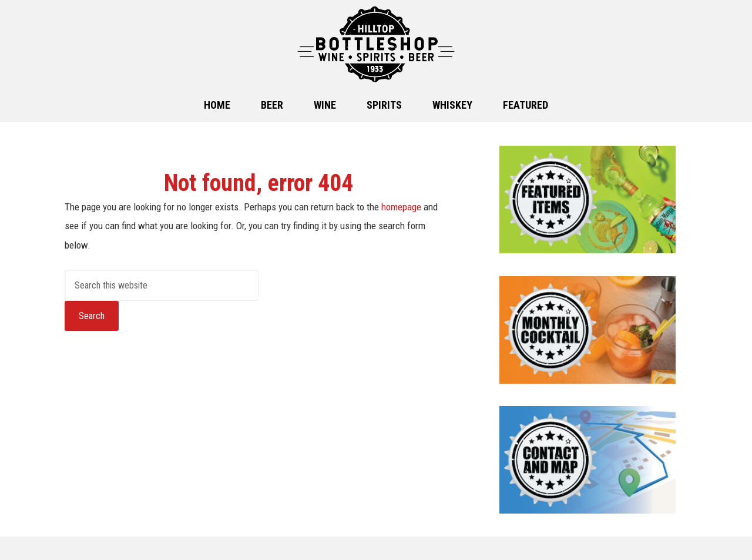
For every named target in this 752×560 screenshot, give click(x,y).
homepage (401, 207)
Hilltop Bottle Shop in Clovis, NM (376, 44)
